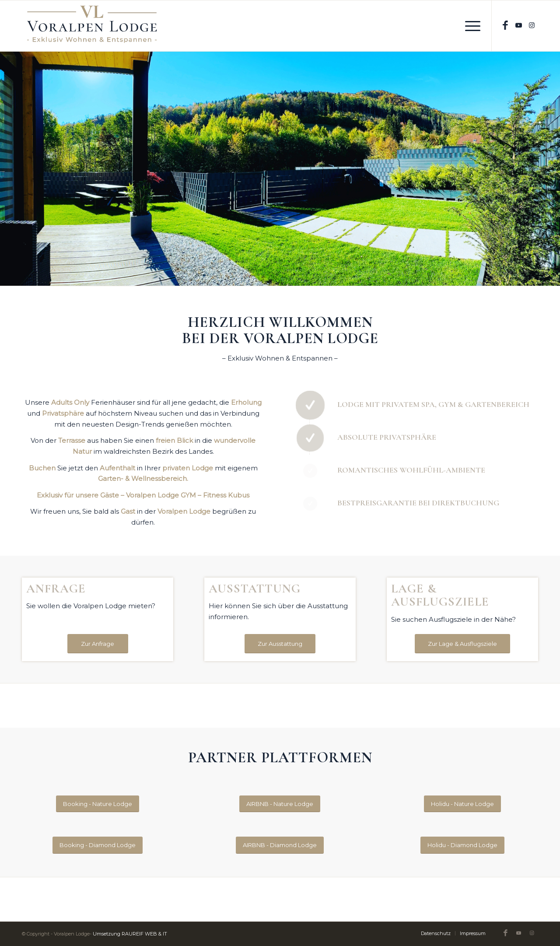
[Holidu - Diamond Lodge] (462, 845)
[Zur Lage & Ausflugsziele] (462, 644)
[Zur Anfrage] (98, 644)
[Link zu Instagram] (532, 25)
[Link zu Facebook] (506, 26)
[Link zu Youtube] (518, 25)
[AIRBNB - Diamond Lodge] (280, 845)
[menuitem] (470, 26)
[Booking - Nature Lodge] (98, 804)
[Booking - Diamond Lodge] (98, 845)
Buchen (42, 468)
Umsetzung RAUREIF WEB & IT (130, 934)
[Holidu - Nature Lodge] (462, 804)
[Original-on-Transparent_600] (92, 26)
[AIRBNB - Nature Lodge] (280, 804)
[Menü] (470, 26)
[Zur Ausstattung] (280, 644)
